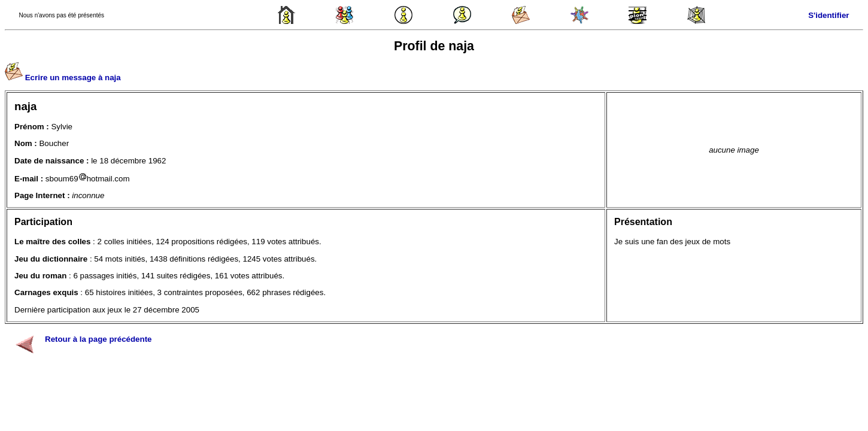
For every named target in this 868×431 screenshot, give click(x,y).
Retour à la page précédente (98, 339)
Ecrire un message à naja (73, 78)
